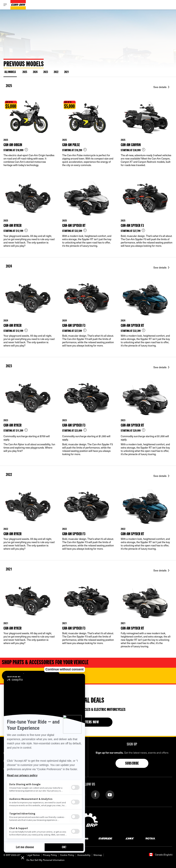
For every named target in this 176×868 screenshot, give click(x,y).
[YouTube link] (110, 794)
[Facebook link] (95, 794)
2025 (25, 72)
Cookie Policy (67, 855)
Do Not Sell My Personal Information (45, 860)
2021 (66, 72)
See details (160, 87)
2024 (35, 72)
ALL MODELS (10, 73)
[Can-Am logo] (18, 5)
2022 (56, 72)
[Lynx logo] (130, 838)
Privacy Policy (50, 855)
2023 (46, 72)
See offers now (88, 722)
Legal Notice (33, 855)
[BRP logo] (88, 822)
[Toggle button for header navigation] (5, 5)
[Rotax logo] (150, 838)
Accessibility (84, 855)
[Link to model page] (29, 136)
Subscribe (132, 764)
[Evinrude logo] (105, 838)
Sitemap (98, 855)
